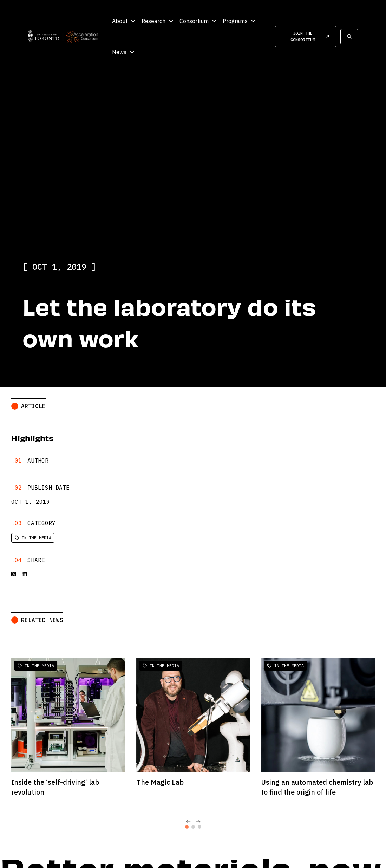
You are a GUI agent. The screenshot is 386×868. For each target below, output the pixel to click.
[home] (63, 36)
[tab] (187, 821)
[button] (124, 21)
